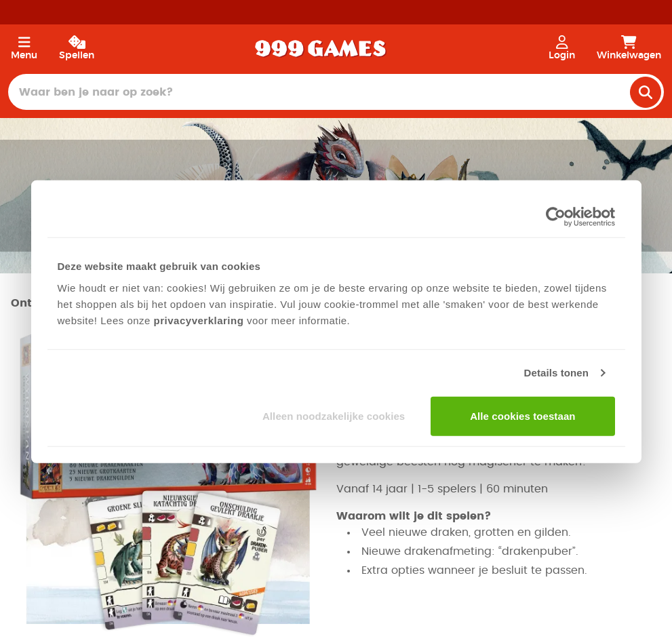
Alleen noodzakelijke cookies (334, 415)
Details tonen (556, 373)
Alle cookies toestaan (523, 415)
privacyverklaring (199, 320)
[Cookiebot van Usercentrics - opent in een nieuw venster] (556, 217)
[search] (646, 92)
